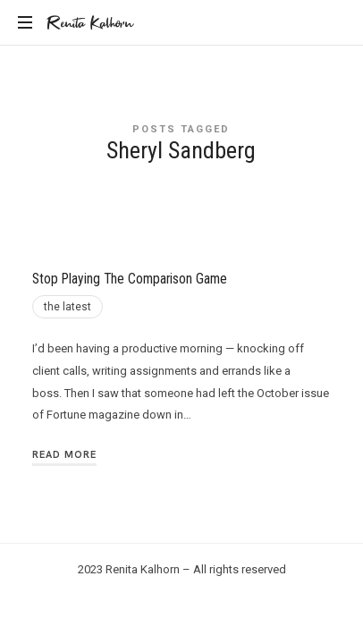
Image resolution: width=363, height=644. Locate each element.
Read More (64, 454)
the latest (68, 307)
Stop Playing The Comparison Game (130, 279)
